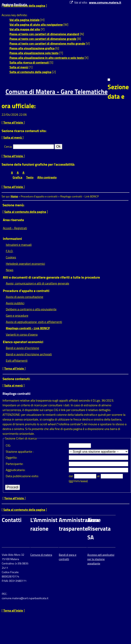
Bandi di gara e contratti (68, 557)
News (9, 270)
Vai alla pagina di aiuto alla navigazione (36, 24)
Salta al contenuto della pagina (30, 72)
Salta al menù (19, 67)
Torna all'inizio (14, 122)
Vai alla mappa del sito (25, 29)
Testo (30, 177)
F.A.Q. (9, 251)
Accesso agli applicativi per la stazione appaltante (101, 559)
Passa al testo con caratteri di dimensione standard (44, 34)
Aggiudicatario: (15, 470)
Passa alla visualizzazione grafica (32, 48)
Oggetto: (11, 457)
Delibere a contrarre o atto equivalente (31, 309)
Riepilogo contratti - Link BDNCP (28, 328)
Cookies (11, 257)
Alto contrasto (47, 177)
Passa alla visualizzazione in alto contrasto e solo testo (47, 58)
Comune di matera (41, 555)
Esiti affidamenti (17, 360)
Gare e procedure (17, 315)
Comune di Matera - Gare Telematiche (57, 92)
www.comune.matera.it (105, 2)
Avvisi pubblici (15, 303)
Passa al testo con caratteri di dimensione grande (43, 39)
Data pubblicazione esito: (22, 476)
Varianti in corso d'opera (22, 334)
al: (99, 476)
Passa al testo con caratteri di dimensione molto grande (47, 43)
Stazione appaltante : (20, 452)
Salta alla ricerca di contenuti (29, 62)
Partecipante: (14, 464)
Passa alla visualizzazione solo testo (34, 53)
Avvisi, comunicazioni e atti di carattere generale (37, 283)
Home (14, 196)
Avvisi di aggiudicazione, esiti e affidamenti (34, 322)
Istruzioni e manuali (19, 245)
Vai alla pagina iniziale (25, 20)
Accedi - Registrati (15, 228)
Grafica (17, 177)
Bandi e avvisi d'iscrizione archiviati (29, 354)
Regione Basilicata (14, 4)
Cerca (8, 146)
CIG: (8, 445)
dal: (71, 476)
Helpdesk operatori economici (25, 264)
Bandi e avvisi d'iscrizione (22, 348)
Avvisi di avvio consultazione (24, 297)
